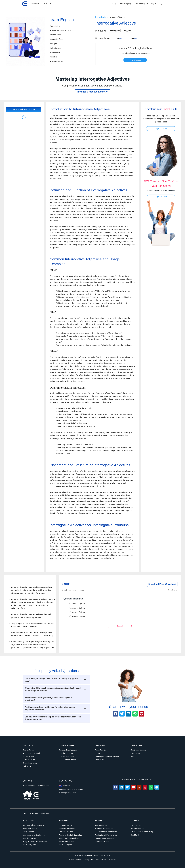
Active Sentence (56, 48)
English (104, 17)
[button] (161, 4)
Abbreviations (55, 26)
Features (35, 4)
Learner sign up (125, 4)
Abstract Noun (55, 35)
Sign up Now (161, 128)
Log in (154, 4)
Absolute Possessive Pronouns (62, 30)
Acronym (53, 44)
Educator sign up (141, 4)
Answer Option (78, 604)
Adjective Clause (56, 61)
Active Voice (55, 53)
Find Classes (135, 60)
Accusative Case (56, 39)
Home (98, 17)
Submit (120, 626)
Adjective (53, 57)
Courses (47, 4)
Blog (114, 4)
